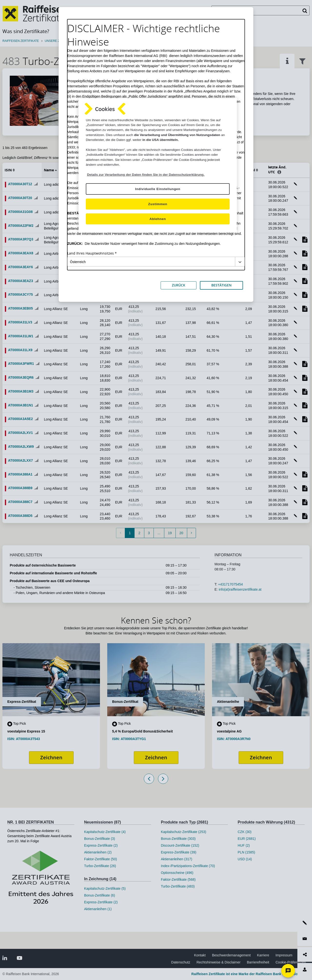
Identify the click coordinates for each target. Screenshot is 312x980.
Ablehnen (158, 219)
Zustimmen (158, 204)
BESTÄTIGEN (221, 285)
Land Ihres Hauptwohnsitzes (91, 253)
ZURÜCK (179, 285)
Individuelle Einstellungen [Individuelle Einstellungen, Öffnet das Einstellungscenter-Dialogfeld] (158, 189)
